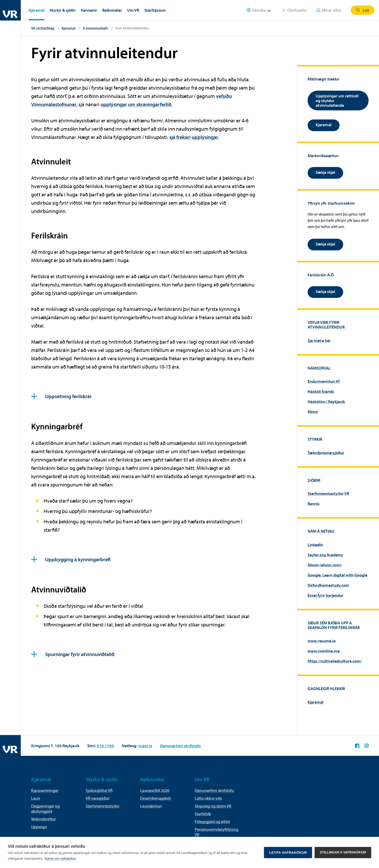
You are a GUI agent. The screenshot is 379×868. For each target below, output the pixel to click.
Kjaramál (36, 10)
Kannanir (89, 10)
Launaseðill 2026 (155, 790)
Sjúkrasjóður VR (99, 790)
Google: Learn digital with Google (337, 575)
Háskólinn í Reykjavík (326, 402)
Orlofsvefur (294, 10)
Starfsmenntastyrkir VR (328, 493)
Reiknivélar (112, 10)
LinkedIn (315, 545)
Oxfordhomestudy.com (328, 585)
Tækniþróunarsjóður (326, 453)
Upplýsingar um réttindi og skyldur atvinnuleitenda (337, 101)
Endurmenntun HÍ (324, 381)
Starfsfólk (203, 814)
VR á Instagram (367, 746)
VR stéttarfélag (43, 28)
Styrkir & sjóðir (63, 10)
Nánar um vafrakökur (60, 859)
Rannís (314, 504)
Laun (36, 798)
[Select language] (262, 10)
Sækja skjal (325, 172)
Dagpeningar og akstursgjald (45, 809)
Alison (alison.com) (325, 565)
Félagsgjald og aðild (212, 822)
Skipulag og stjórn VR (213, 806)
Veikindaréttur (43, 819)
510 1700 (105, 746)
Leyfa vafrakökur (288, 853)
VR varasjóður (98, 798)
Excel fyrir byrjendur (326, 595)
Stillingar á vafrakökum (343, 852)
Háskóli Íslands (321, 391)
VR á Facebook (357, 746)
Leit (363, 10)
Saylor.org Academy (325, 555)
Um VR (133, 10)
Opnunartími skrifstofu (180, 746)
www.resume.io (322, 641)
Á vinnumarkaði (95, 28)
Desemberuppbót (155, 798)
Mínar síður (329, 10)
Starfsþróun (155, 10)
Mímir (313, 412)
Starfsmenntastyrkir (103, 806)
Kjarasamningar (45, 790)
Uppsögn (39, 827)
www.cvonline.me (324, 651)
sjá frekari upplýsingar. (194, 137)
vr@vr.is (145, 746)
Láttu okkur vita (208, 798)
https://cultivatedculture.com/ (335, 661)
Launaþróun (151, 806)
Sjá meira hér (319, 340)
